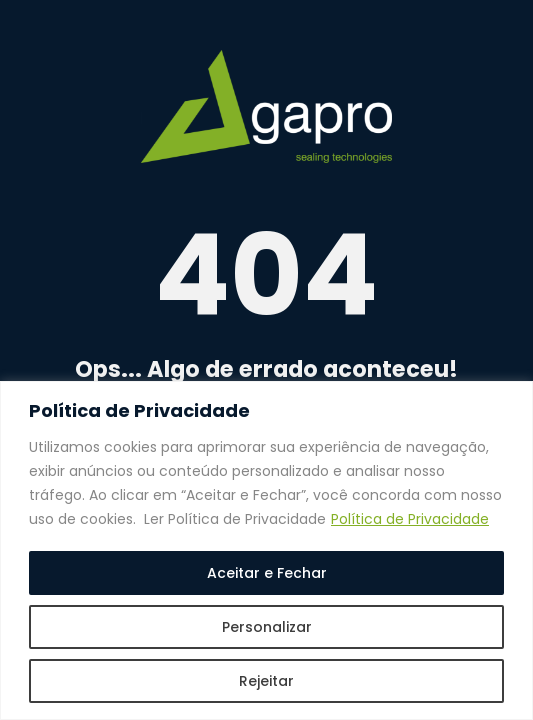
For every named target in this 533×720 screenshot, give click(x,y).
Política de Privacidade (410, 519)
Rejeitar (266, 681)
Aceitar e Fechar (267, 573)
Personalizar (267, 627)
